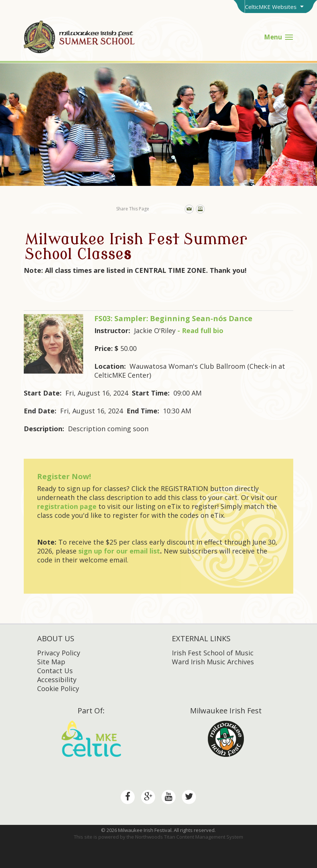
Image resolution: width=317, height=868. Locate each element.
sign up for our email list (119, 551)
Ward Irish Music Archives (213, 662)
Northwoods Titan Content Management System (189, 837)
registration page (67, 506)
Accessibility (57, 680)
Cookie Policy (58, 688)
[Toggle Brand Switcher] (275, 7)
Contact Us (55, 671)
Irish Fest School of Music (213, 653)
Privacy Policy (59, 653)
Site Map (51, 662)
